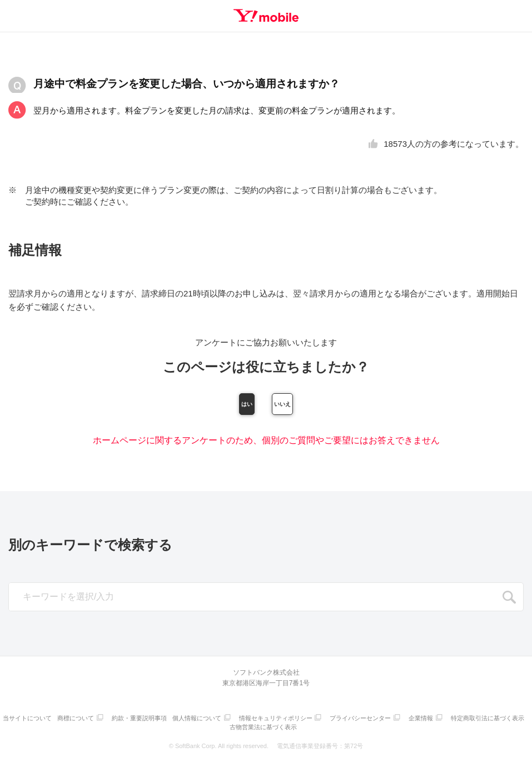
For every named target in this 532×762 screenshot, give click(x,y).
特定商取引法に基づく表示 (228, 727)
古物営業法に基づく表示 (307, 727)
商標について (113, 720)
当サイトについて (62, 720)
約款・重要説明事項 (179, 720)
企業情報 (471, 720)
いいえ (326, 405)
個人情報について (239, 720)
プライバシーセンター (408, 720)
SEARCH (509, 601)
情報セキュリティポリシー (320, 720)
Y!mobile (266, 16)
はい (206, 405)
